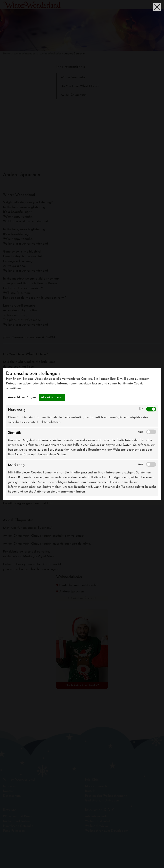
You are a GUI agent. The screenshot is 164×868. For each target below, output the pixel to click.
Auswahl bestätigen (22, 397)
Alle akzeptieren (52, 397)
